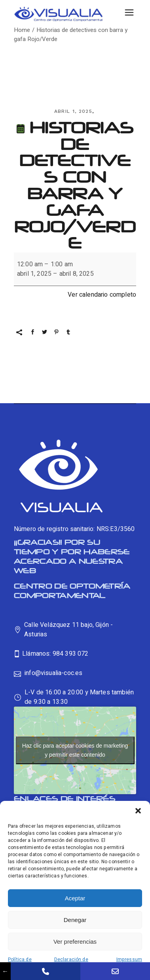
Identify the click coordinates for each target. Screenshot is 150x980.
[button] (138, 811)
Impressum (129, 959)
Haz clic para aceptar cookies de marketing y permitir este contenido (75, 750)
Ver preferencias (75, 942)
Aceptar (75, 898)
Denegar (75, 920)
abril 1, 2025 (73, 111)
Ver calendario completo (102, 295)
